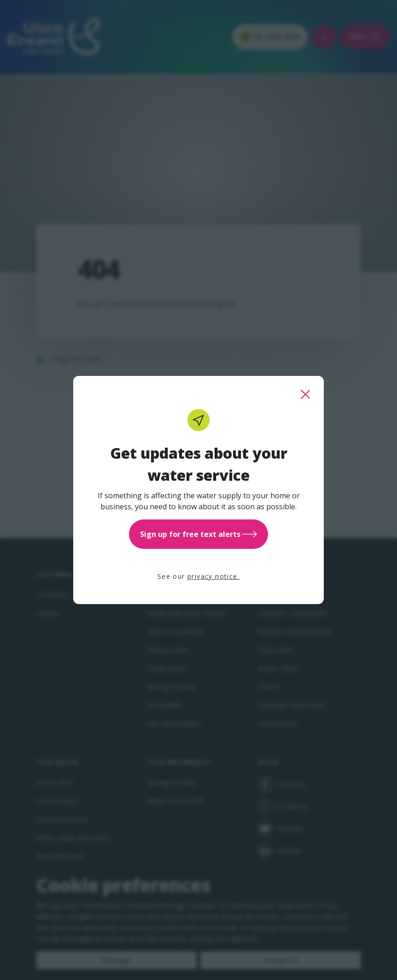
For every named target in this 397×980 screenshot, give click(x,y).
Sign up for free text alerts (198, 534)
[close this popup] (305, 394)
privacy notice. (213, 576)
